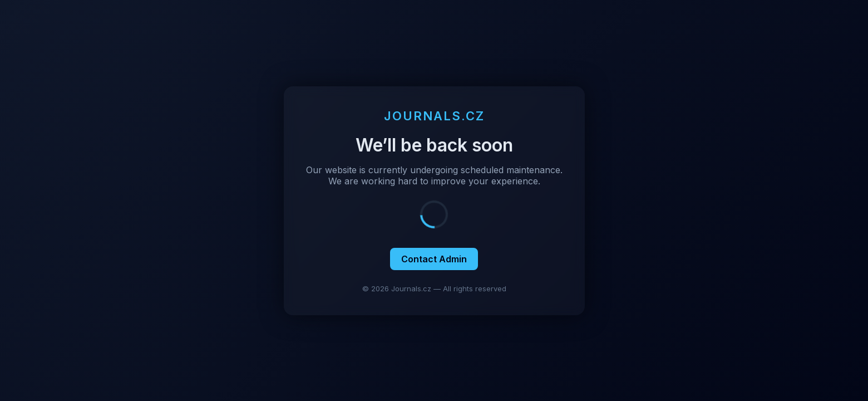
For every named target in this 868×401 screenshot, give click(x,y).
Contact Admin (434, 259)
